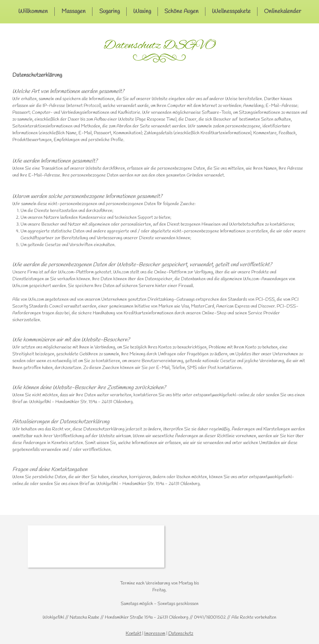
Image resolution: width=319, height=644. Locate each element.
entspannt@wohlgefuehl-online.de (224, 395)
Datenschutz (181, 634)
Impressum (155, 634)
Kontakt (133, 634)
